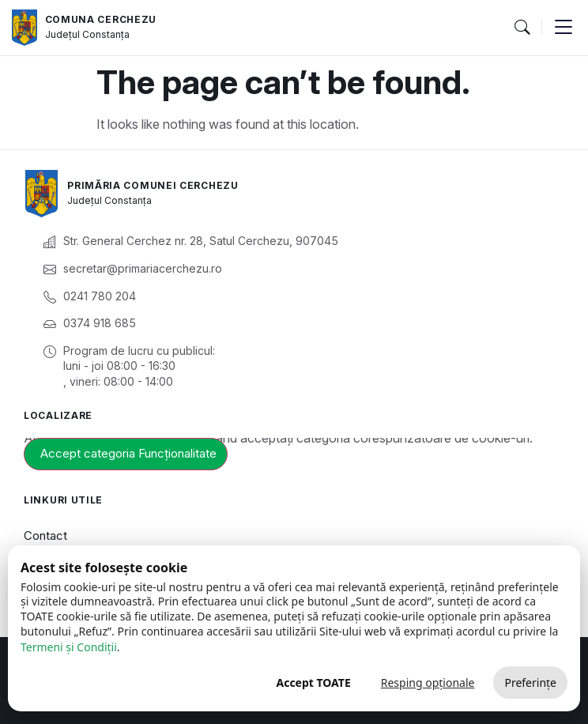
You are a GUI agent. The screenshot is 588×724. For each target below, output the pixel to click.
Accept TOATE (313, 683)
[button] (522, 28)
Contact (45, 535)
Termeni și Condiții (69, 647)
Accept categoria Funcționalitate (128, 453)
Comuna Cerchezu (101, 19)
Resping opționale (428, 683)
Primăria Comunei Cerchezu (153, 185)
